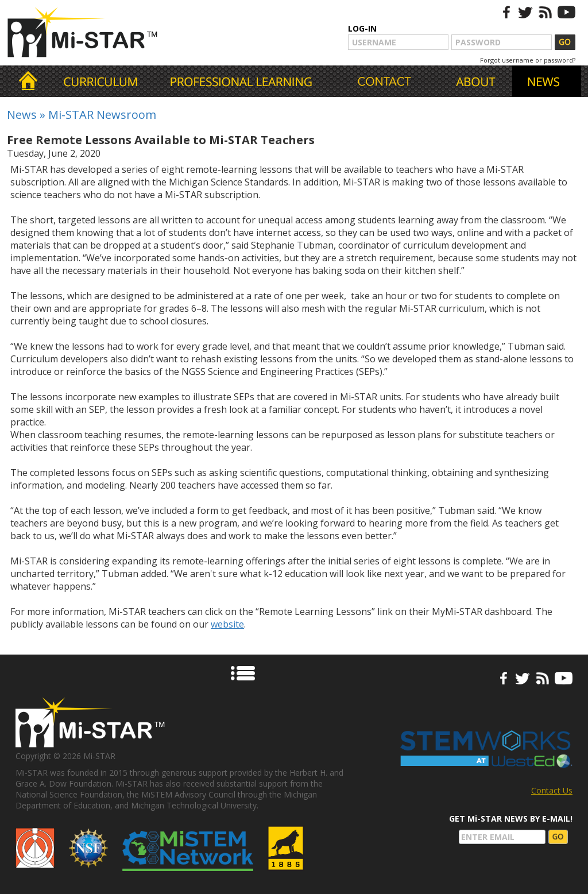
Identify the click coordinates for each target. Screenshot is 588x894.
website (227, 624)
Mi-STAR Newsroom (102, 115)
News (22, 115)
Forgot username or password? (528, 60)
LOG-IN (362, 28)
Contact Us (552, 790)
